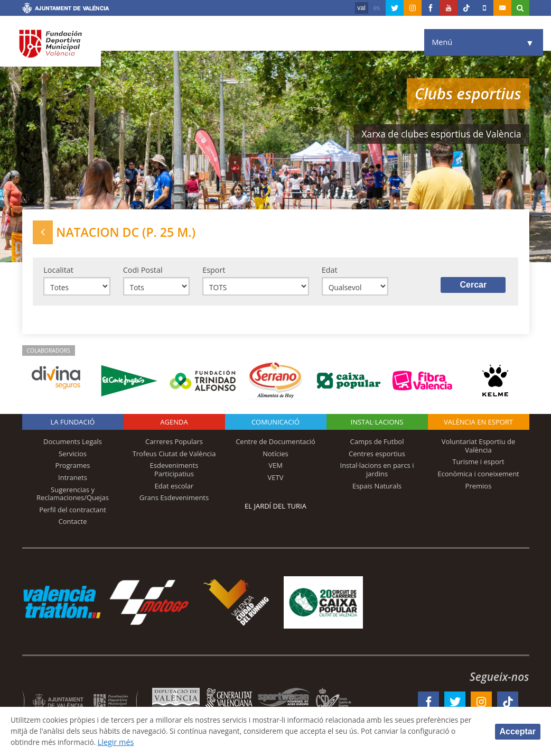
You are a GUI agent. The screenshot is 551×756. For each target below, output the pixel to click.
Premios (479, 488)
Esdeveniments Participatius (174, 473)
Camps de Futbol (377, 445)
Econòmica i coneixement (478, 476)
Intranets (73, 480)
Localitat (58, 271)
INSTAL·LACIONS (377, 425)
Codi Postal (143, 271)
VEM (275, 468)
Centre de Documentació (275, 445)
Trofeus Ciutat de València (174, 456)
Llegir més (172, 742)
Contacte (73, 524)
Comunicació (275, 425)
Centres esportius (377, 456)
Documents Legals (73, 445)
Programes (72, 468)
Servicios (73, 456)
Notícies (275, 456)
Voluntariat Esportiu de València (479, 449)
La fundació (73, 425)
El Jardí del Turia (275, 509)
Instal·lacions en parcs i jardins (377, 473)
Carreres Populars (174, 445)
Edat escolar (174, 488)
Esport (214, 271)
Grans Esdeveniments (174, 501)
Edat (330, 271)
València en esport (478, 425)
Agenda (174, 425)
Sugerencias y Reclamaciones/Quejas (73, 496)
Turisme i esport (478, 465)
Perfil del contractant (73, 512)
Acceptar (518, 731)
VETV (276, 480)
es (377, 8)
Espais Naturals (377, 488)
